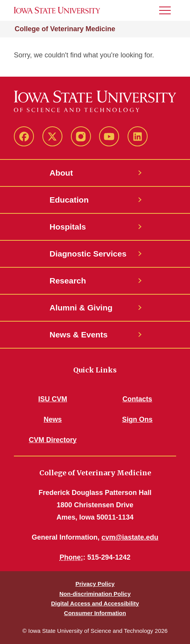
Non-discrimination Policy (95, 594)
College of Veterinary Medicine (65, 29)
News (53, 419)
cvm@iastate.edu (130, 537)
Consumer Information (95, 613)
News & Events (79, 335)
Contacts (137, 399)
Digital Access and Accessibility (95, 603)
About (61, 173)
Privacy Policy (95, 584)
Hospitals (68, 227)
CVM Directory (53, 440)
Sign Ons (137, 419)
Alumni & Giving (81, 308)
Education (69, 200)
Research (68, 281)
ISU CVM (53, 399)
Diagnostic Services (88, 254)
